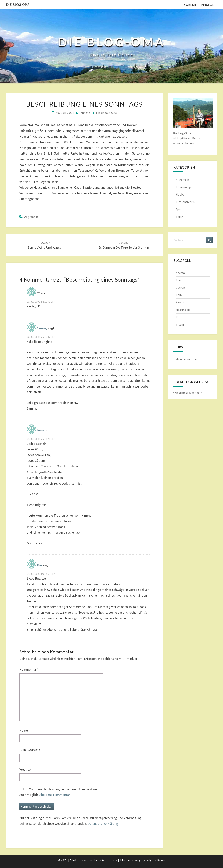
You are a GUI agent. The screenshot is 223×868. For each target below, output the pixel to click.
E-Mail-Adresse (30, 750)
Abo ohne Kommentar (55, 795)
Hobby (180, 194)
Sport (179, 209)
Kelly (179, 295)
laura (40, 430)
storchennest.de (186, 359)
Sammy (42, 328)
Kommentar (29, 669)
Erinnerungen (185, 187)
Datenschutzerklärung (103, 824)
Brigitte (85, 113)
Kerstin (181, 302)
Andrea (180, 273)
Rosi (179, 317)
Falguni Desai (155, 860)
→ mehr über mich (185, 143)
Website (25, 769)
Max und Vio (183, 310)
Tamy (179, 216)
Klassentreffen (185, 202)
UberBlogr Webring (187, 393)
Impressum (208, 5)
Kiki (39, 565)
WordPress (110, 860)
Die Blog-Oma (18, 5)
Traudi (180, 324)
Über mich (190, 5)
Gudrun (180, 288)
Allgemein (31, 217)
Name (24, 730)
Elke (179, 280)
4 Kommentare (106, 113)
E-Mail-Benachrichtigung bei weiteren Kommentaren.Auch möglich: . (59, 792)
